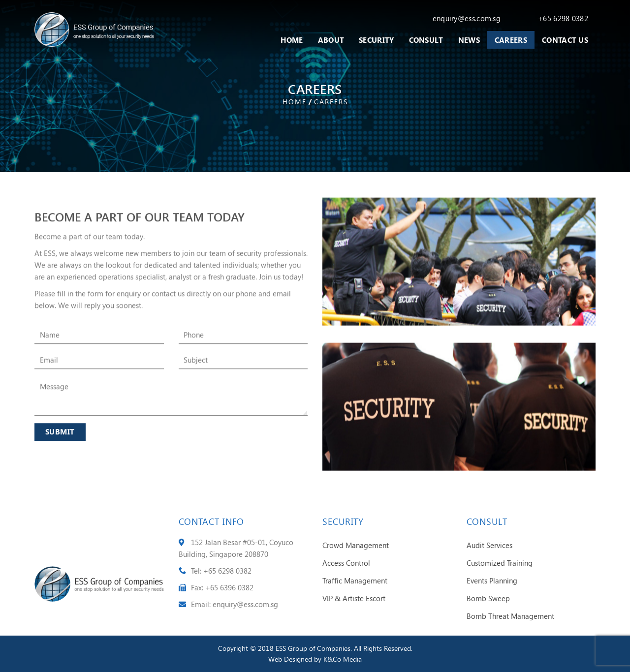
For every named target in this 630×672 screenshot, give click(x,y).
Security (376, 40)
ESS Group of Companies (313, 648)
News (469, 40)
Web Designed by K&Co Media (315, 659)
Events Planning (492, 580)
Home (292, 40)
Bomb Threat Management (510, 616)
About (331, 40)
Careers (511, 40)
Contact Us (565, 40)
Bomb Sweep (488, 598)
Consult (426, 40)
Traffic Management (355, 580)
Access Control (346, 563)
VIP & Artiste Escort (354, 598)
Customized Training (500, 563)
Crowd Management (356, 545)
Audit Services (489, 545)
